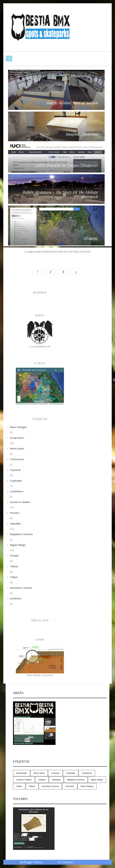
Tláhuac (14, 566)
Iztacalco (15, 513)
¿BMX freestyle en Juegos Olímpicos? (67, 165)
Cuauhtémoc (17, 491)
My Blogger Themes (31, 862)
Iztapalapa (15, 523)
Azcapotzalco (17, 438)
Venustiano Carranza (21, 588)
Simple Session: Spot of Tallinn (72, 103)
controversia (17, 459)
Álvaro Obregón (18, 427)
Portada (14, 556)
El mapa (91, 238)
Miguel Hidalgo (18, 545)
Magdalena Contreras (21, 534)
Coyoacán (15, 470)
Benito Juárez (17, 449)
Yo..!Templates (66, 862)
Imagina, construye (82, 134)
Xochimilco (16, 598)
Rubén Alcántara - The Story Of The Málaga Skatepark (60, 194)
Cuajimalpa (16, 481)
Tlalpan (14, 577)
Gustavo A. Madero (20, 502)
